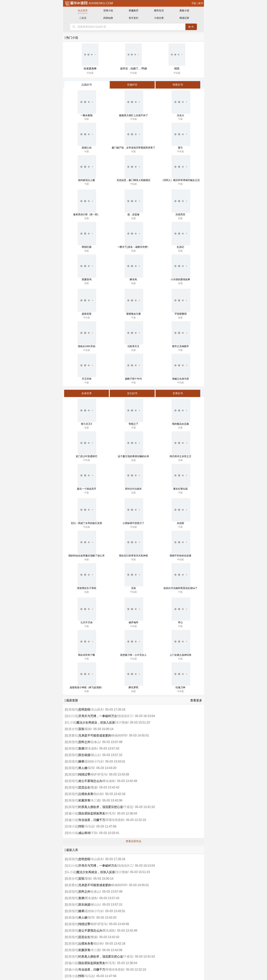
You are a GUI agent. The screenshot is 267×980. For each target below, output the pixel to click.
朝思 (177, 68)
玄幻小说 (72, 716)
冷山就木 (97, 709)
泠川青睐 (122, 722)
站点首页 (83, 10)
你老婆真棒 (90, 68)
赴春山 (95, 742)
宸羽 (91, 768)
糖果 (81, 761)
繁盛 (94, 787)
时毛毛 (110, 813)
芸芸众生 (84, 787)
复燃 (81, 748)
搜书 (201, 3)
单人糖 (83, 768)
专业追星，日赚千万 (92, 820)
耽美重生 (72, 735)
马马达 (90, 826)
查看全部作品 (133, 841)
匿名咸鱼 (91, 748)
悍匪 (81, 826)
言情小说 (108, 10)
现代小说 (72, 833)
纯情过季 (84, 774)
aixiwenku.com (89, 3)
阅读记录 (184, 18)
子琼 (94, 833)
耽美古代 (72, 729)
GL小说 (71, 722)
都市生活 (159, 10)
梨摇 (88, 729)
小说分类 (159, 18)
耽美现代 (72, 709)
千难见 (128, 807)
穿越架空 (133, 10)
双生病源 (84, 755)
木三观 (95, 800)
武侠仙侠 (108, 18)
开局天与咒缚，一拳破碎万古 (98, 716)
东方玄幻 (133, 18)
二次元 (83, 18)
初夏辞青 (84, 800)
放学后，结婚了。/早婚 (133, 68)
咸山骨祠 (84, 833)
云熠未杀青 (86, 794)
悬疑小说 (184, 10)
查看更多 (196, 700)
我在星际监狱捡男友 (92, 813)
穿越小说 (72, 813)
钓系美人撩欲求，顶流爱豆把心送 (101, 807)
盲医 (81, 729)
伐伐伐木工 (125, 716)
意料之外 (84, 742)
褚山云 (95, 755)
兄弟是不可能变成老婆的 (95, 735)
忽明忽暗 (84, 709)
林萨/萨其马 (99, 774)
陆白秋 (98, 794)
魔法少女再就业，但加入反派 (96, 722)
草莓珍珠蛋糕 (115, 820)
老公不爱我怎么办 (90, 781)
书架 (194, 3)
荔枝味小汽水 (94, 761)
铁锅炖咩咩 (119, 735)
